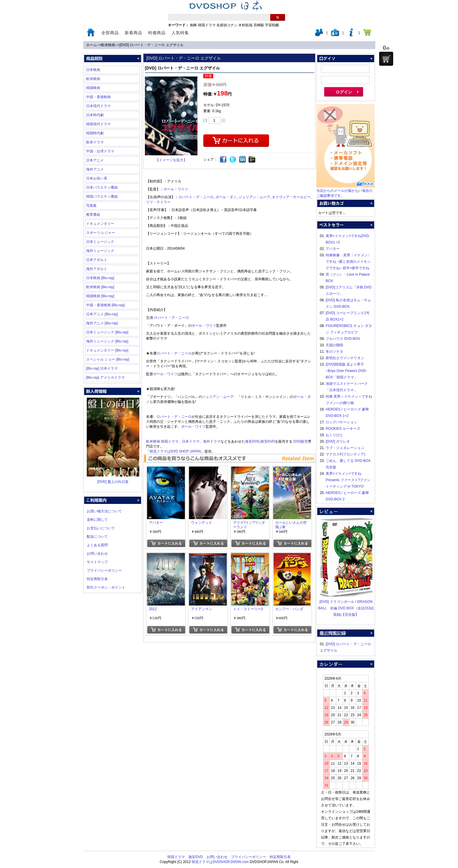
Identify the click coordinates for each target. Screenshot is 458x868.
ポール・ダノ (226, 197)
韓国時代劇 (95, 133)
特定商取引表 (97, 579)
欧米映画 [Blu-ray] (100, 287)
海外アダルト (97, 269)
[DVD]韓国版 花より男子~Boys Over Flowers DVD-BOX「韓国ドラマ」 (346, 371)
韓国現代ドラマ (98, 124)
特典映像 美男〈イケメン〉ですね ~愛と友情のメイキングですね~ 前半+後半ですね (348, 262)
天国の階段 (334, 345)
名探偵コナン (227, 25)
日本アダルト (97, 260)
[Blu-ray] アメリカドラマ (105, 378)
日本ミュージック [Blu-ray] (107, 332)
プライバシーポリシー (104, 570)
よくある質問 (97, 545)
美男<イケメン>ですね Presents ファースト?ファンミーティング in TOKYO (348, 480)
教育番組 (93, 215)
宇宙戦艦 (272, 25)
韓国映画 (93, 88)
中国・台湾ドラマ (100, 151)
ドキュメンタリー (100, 224)
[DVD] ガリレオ (338, 441)
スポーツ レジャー (101, 233)
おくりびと (334, 435)
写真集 (91, 206)
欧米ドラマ (95, 142)
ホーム (91, 45)
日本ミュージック (100, 242)
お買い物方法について (104, 511)
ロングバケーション (341, 422)
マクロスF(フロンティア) (345, 454)
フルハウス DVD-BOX (343, 339)
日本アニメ (95, 160)
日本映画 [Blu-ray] (100, 278)
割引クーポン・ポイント (106, 587)
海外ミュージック (100, 251)
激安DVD (252, 441)
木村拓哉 (245, 25)
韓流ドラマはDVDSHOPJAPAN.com (220, 862)
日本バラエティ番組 (102, 187)
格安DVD (268, 441)
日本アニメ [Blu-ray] (102, 314)
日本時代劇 (95, 115)
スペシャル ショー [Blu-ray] (108, 359)
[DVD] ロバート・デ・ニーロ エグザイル (151, 45)
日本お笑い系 (97, 178)
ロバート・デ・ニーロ (196, 197)
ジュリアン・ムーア (254, 197)
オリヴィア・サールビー (291, 197)
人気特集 (180, 33)
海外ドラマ (212, 441)
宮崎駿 (259, 25)
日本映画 (93, 70)
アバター (333, 249)
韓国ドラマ (207, 25)
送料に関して (97, 520)
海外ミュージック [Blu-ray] (107, 341)
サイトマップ (97, 562)
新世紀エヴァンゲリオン (345, 358)
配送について (97, 537)
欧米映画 (108, 45)
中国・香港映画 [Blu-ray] (105, 305)
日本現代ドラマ (98, 106)
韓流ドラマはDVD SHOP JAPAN (175, 451)
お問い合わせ (97, 554)
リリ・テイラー (158, 202)
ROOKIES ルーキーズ (343, 429)
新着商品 (133, 33)
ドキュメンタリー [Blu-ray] (107, 350)
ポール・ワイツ (176, 189)
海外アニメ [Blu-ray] (102, 323)
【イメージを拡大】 (171, 160)
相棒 (193, 25)
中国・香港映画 (98, 97)
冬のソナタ (334, 352)
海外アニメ (95, 169)
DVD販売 (301, 441)
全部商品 (110, 33)
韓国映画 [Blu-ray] (100, 296)
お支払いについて (101, 528)
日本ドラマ (191, 441)
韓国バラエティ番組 (102, 196)
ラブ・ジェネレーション (345, 448)
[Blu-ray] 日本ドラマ (102, 368)
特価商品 (157, 33)
